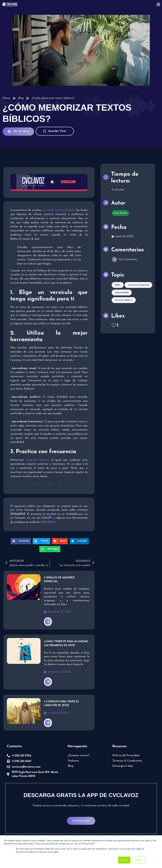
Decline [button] (139, 860)
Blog (21, 98)
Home (6, 98)
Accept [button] (124, 860)
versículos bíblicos (37, 460)
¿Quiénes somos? (79, 755)
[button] (21, 541)
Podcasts (73, 761)
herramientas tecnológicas (59, 210)
